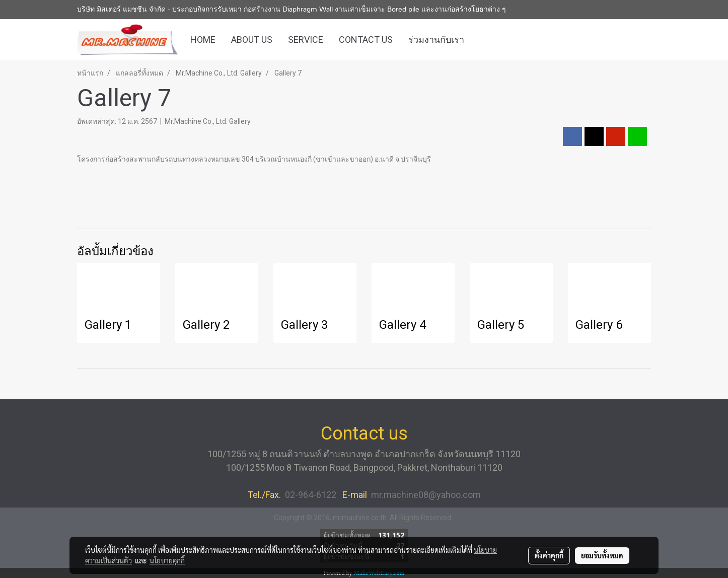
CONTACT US (366, 40)
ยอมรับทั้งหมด (602, 555)
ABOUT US (252, 40)
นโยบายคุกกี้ (167, 560)
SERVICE (306, 40)
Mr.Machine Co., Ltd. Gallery (208, 121)
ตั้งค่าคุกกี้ (549, 555)
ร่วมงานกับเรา (436, 40)
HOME (203, 40)
